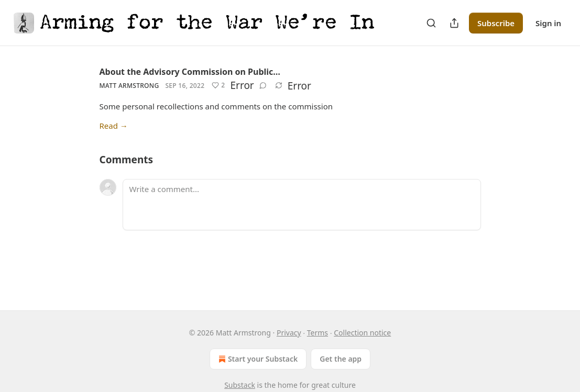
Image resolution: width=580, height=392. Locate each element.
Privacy (289, 333)
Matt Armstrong (129, 86)
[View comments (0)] (263, 85)
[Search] (431, 23)
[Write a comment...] (302, 205)
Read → (114, 126)
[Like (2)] (218, 85)
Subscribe (496, 23)
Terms (318, 333)
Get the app (341, 359)
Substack (240, 385)
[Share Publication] (454, 23)
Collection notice (362, 333)
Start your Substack (257, 359)
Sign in (548, 23)
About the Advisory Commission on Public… (190, 72)
